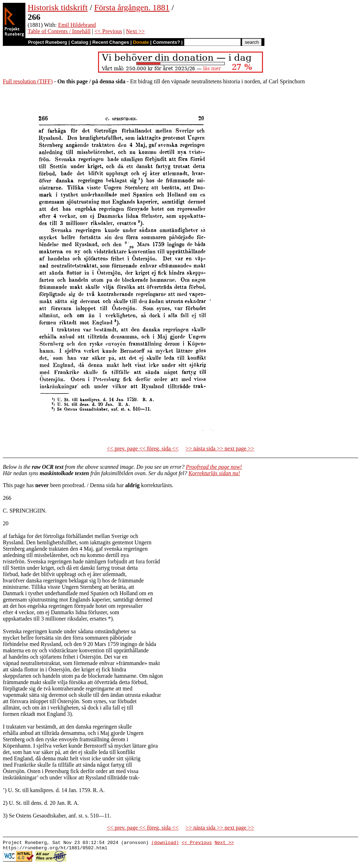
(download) (165, 843)
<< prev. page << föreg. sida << (143, 448)
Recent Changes (111, 42)
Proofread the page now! (214, 467)
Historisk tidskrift (57, 7)
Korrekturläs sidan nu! (214, 473)
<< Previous (108, 31)
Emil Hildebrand (77, 25)
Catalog (80, 42)
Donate (141, 42)
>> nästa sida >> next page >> (220, 448)
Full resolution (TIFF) (28, 81)
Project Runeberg (47, 42)
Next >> (135, 31)
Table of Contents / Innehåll (59, 31)
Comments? (167, 42)
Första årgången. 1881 (132, 7)
